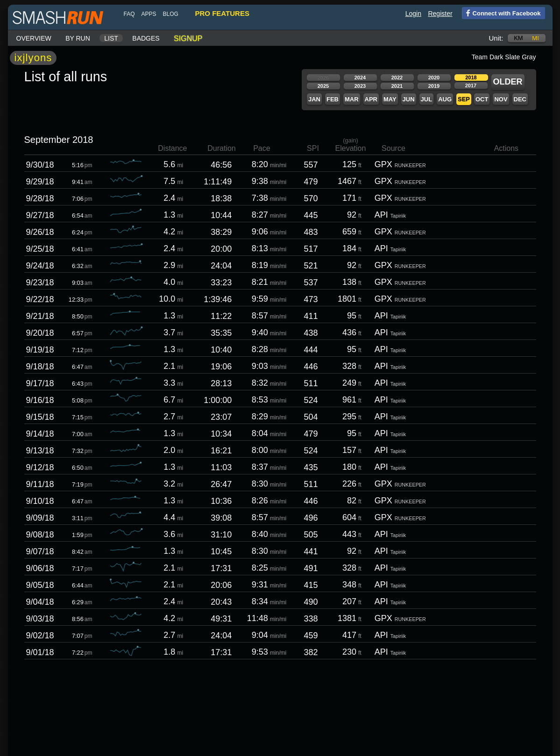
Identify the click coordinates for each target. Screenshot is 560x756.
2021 (397, 86)
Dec (520, 99)
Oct (481, 99)
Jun (408, 99)
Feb (332, 99)
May (390, 99)
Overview (33, 38)
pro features (222, 13)
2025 (323, 86)
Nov (500, 99)
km (518, 38)
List (111, 38)
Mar (351, 99)
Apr (371, 99)
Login (413, 14)
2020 (433, 78)
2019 (433, 86)
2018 (470, 78)
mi (535, 38)
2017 (470, 85)
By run (77, 38)
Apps (149, 14)
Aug (444, 99)
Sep (463, 99)
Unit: (496, 38)
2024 (360, 78)
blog (170, 14)
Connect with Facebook (501, 13)
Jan (314, 99)
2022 (397, 78)
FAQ (129, 14)
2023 (360, 86)
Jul (426, 99)
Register (439, 14)
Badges (145, 38)
